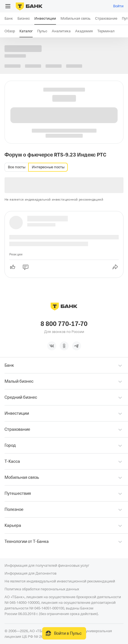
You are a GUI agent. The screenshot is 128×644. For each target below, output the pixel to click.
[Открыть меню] (8, 6)
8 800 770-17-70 (64, 324)
